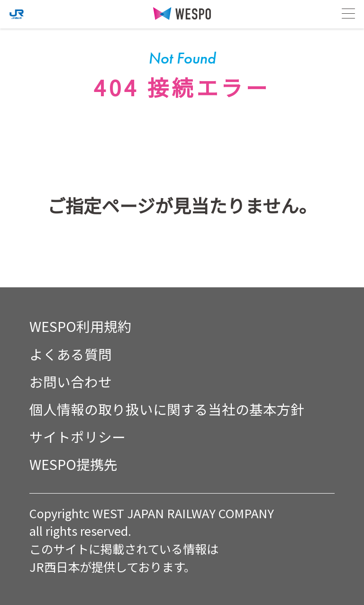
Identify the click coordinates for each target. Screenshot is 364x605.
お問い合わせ (71, 381)
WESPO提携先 (73, 464)
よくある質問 (71, 354)
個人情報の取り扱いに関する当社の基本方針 (167, 409)
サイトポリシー (77, 436)
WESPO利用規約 (80, 326)
